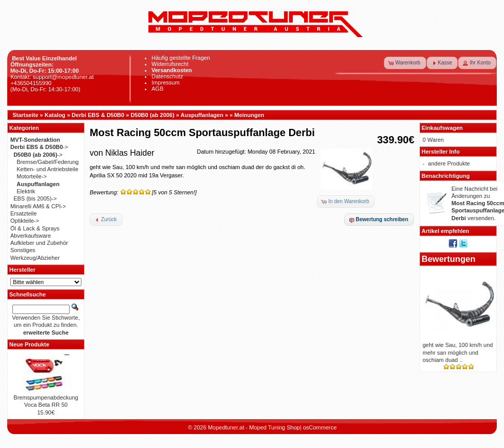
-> (39, 147)
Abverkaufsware (31, 236)
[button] (405, 63)
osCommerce (320, 427)
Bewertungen (449, 259)
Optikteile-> (25, 221)
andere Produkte (449, 163)
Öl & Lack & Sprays (35, 228)
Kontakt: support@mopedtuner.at (52, 77)
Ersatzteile (23, 213)
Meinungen (249, 115)
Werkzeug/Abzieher (35, 258)
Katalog (55, 115)
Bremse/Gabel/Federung (47, 162)
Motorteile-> (31, 176)
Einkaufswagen (442, 128)
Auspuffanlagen (202, 115)
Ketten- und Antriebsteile (47, 169)
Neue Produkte (29, 344)
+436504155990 (31, 83)
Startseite (25, 115)
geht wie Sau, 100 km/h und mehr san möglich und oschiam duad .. (458, 352)
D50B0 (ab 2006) (152, 115)
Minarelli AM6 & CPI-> (38, 206)
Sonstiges (23, 250)
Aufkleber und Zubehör (39, 243)
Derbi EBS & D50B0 (98, 115)
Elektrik (26, 191)
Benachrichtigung (446, 176)
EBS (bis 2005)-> (35, 198)
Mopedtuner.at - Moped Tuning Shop (254, 427)
